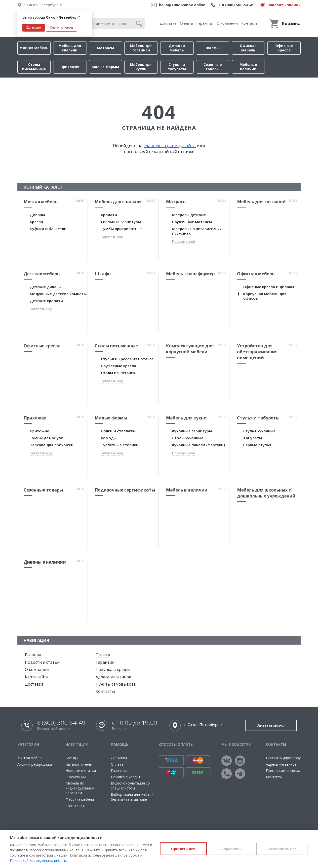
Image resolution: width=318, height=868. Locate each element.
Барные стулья (257, 445)
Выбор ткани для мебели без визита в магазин (132, 797)
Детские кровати (46, 301)
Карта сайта (37, 677)
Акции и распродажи (35, 764)
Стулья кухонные (259, 431)
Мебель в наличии (248, 67)
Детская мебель (177, 48)
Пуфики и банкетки (48, 229)
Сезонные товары (213, 67)
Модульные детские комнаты (58, 294)
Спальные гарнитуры (121, 222)
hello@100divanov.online (182, 5)
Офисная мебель (248, 48)
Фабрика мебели (80, 799)
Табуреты (253, 438)
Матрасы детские (189, 215)
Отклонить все (282, 849)
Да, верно (34, 27)
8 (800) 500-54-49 (238, 5)
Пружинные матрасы (192, 222)
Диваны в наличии (45, 562)
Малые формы (105, 67)
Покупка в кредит (113, 669)
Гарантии (205, 23)
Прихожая (70, 67)
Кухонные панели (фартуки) (199, 445)
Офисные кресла (284, 48)
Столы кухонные (188, 438)
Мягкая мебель (34, 48)
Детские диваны (46, 287)
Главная (33, 655)
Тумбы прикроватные (122, 229)
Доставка (168, 23)
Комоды (109, 438)
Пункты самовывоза (116, 684)
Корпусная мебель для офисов (265, 296)
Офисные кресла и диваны (269, 287)
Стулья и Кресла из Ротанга (127, 359)
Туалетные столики (120, 445)
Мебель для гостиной (141, 48)
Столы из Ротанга (118, 373)
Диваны (37, 215)
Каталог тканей (79, 764)
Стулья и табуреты (177, 67)
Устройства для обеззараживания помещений (257, 352)
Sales (79, 201)
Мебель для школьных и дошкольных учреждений (266, 493)
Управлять (230, 849)
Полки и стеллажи (118, 431)
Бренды (72, 758)
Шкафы (213, 48)
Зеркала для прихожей (52, 445)
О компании (227, 23)
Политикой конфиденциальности (38, 860)
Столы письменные (34, 67)
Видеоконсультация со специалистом (130, 786)
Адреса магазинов (114, 677)
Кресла (36, 222)
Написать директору (283, 758)
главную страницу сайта (170, 145)
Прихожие (40, 431)
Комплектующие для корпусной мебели (190, 349)
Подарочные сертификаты (125, 490)
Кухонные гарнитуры (192, 431)
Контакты (250, 23)
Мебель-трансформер (190, 274)
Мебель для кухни (141, 67)
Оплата (186, 23)
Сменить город (61, 27)
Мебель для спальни (70, 48)
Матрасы (105, 48)
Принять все (181, 849)
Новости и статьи (42, 662)
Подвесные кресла (119, 366)
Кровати (109, 215)
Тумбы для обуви (47, 438)
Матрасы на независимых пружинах (197, 231)
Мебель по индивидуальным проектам (80, 788)
